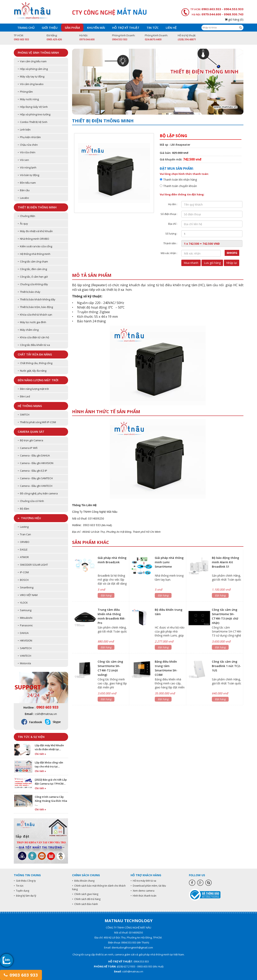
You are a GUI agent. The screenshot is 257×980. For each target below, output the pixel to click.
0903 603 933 (21, 975)
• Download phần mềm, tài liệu (148, 886)
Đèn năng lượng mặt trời (38, 380)
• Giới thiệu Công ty (25, 881)
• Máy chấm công (28, 330)
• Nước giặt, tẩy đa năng (32, 371)
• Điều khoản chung (83, 881)
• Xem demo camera (142, 891)
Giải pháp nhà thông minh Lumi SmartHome (169, 562)
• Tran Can (24, 534)
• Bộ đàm (23, 509)
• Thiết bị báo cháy (29, 292)
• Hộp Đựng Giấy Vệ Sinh (33, 107)
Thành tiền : (170, 243)
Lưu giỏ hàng (212, 263)
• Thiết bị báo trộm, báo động (35, 307)
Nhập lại (232, 263)
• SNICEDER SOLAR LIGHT (33, 565)
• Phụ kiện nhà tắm (29, 137)
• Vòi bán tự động (28, 175)
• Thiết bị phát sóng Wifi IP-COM (37, 422)
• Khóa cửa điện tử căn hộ (33, 337)
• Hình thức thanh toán (143, 896)
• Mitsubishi (25, 618)
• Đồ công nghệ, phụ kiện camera (38, 493)
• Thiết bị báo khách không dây (37, 299)
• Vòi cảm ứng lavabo (31, 84)
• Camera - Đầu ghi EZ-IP (32, 471)
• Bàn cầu (24, 190)
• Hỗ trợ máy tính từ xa (143, 881)
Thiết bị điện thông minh (37, 207)
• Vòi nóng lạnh (27, 167)
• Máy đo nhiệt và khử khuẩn (35, 231)
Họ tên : (173, 204)
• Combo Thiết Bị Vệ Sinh (33, 122)
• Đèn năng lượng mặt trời (33, 389)
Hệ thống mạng (30, 406)
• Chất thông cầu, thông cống (35, 363)
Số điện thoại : (169, 214)
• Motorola (24, 663)
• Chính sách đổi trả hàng (86, 899)
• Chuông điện (26, 216)
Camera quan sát (31, 432)
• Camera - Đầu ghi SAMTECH (35, 478)
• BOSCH (23, 580)
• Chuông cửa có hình (31, 501)
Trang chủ (26, 28)
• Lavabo (23, 198)
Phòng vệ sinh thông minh (38, 53)
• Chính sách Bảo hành (85, 904)
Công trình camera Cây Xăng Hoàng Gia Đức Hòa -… (51, 801)
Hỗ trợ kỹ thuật (126, 28)
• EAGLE (23, 549)
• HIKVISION (25, 640)
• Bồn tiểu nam (27, 183)
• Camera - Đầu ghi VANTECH (35, 486)
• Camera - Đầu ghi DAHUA (34, 455)
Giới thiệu (50, 28)
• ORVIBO (24, 542)
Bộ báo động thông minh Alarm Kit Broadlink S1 (225, 562)
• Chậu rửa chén (28, 145)
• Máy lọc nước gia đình (32, 322)
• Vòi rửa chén (27, 152)
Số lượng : (171, 234)
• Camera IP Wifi (28, 448)
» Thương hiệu (29, 518)
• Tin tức (19, 886)
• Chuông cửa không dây (33, 284)
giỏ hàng (234, 19)
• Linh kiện (24, 130)
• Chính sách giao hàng (85, 894)
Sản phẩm (72, 28)
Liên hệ (171, 28)
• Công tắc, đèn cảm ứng (32, 269)
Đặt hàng (106, 595)
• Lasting (23, 527)
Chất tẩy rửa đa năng (35, 354)
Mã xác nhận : (169, 253)
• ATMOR (23, 557)
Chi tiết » (40, 754)
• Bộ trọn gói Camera (30, 440)
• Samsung (25, 610)
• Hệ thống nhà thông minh (34, 254)
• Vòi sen (23, 160)
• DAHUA (23, 633)
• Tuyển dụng (21, 891)
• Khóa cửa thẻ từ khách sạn (35, 315)
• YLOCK (23, 603)
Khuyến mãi (96, 28)
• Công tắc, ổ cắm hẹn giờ (33, 277)
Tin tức (153, 28)
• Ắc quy (23, 224)
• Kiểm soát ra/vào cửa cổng (35, 246)
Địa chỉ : (173, 224)
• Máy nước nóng (28, 99)
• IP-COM (23, 572)
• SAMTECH (25, 648)
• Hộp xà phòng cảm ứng (33, 69)
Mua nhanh (191, 263)
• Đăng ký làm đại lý (25, 896)
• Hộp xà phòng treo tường (34, 114)
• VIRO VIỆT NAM (28, 595)
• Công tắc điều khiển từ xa (34, 345)
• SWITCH (24, 415)
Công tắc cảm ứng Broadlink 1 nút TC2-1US (226, 666)
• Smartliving (26, 587)
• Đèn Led (24, 396)
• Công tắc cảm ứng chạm (33, 261)
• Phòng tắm (25, 92)
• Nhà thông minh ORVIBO (33, 239)
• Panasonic (25, 625)
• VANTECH (24, 656)
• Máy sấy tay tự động (31, 76)
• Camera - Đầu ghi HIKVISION (36, 463)
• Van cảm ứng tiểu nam (32, 61)
